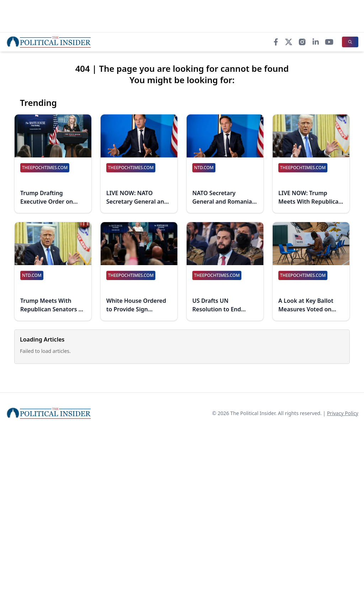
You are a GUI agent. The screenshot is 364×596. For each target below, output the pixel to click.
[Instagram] (302, 42)
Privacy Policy (343, 413)
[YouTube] (329, 42)
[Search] (350, 42)
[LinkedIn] (316, 42)
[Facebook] (276, 42)
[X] (289, 42)
